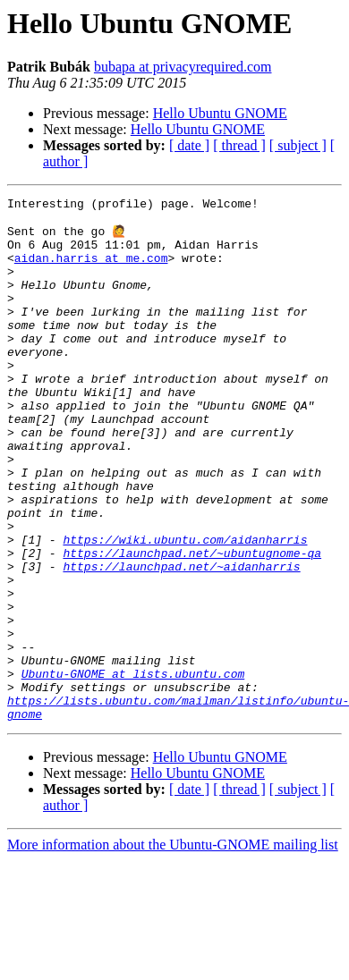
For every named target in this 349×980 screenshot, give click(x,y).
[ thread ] (239, 145)
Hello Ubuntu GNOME (220, 113)
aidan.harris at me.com (91, 270)
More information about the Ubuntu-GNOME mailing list (173, 948)
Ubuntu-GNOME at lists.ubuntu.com (133, 769)
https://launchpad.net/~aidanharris (181, 640)
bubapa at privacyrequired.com (183, 67)
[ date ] (189, 145)
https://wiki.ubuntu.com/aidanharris (185, 608)
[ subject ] (298, 145)
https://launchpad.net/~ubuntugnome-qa (192, 624)
